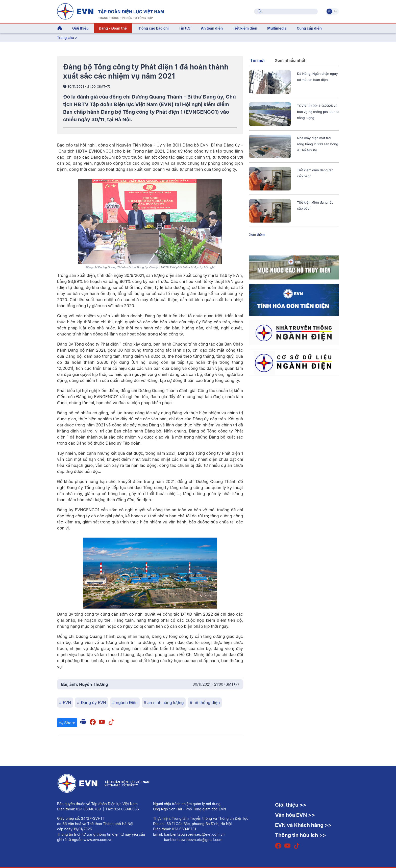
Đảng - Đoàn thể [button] (113, 28)
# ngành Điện (125, 703)
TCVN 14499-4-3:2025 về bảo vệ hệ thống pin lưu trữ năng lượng (318, 112)
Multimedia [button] (277, 28)
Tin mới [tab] (257, 60)
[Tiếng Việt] (110, 11)
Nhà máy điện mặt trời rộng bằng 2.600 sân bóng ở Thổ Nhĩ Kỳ (318, 144)
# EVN (65, 703)
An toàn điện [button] (212, 28)
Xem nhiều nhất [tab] (290, 60)
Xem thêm (257, 234)
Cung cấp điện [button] (309, 28)
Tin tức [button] (185, 28)
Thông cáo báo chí (153, 28)
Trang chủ (66, 38)
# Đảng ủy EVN (92, 703)
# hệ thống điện (205, 703)
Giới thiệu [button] (80, 28)
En (335, 11)
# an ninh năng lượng (164, 703)
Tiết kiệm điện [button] (245, 28)
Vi (329, 11)
